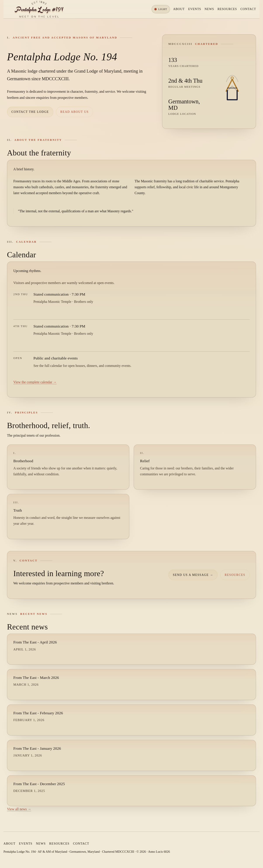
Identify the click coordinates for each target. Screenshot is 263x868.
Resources (227, 9)
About (179, 9)
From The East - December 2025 (39, 784)
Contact (248, 9)
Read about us (74, 112)
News (209, 9)
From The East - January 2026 (37, 748)
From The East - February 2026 (38, 713)
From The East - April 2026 (35, 642)
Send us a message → (193, 575)
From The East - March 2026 (36, 678)
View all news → (19, 809)
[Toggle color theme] (161, 9)
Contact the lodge (30, 112)
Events (195, 9)
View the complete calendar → (35, 382)
